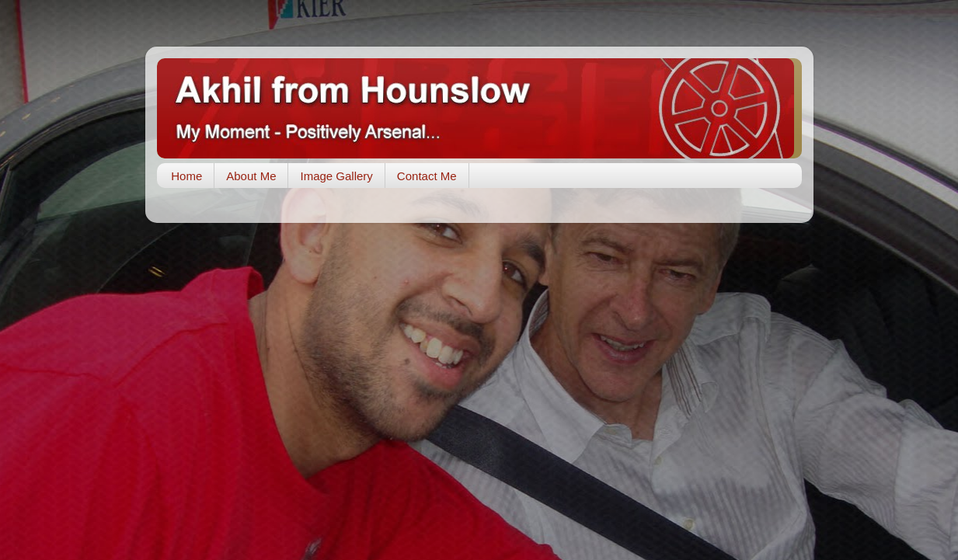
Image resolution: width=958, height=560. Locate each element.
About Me (251, 176)
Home (186, 176)
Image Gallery (336, 176)
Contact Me (427, 176)
